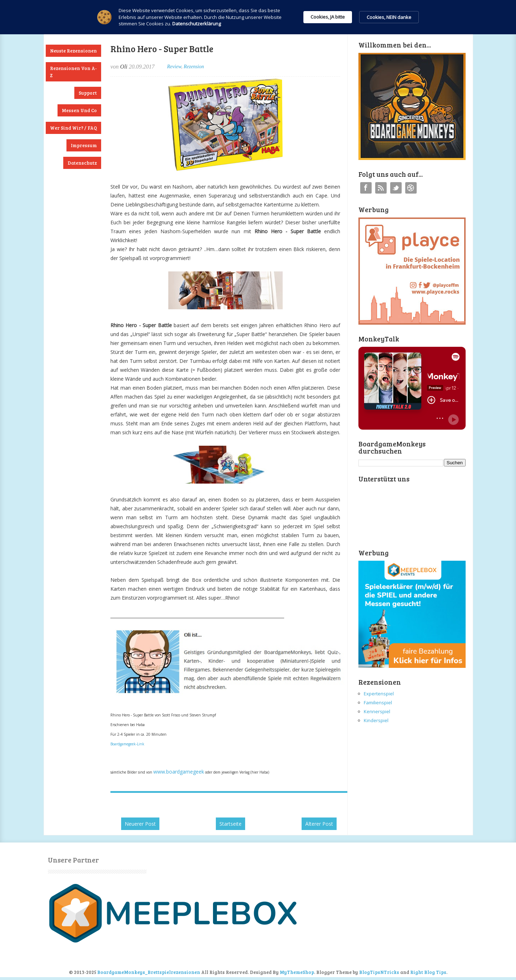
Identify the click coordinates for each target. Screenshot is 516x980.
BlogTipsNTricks (379, 972)
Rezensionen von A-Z (73, 72)
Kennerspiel (377, 711)
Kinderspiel (376, 720)
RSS (381, 188)
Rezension (194, 67)
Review (174, 67)
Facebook (366, 188)
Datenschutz (82, 163)
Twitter (396, 188)
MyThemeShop (297, 972)
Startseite (230, 824)
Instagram (411, 188)
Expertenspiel (379, 694)
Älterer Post (319, 824)
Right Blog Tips (428, 972)
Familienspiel (378, 702)
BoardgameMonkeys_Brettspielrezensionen (149, 972)
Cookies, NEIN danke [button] (389, 17)
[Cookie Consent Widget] (258, 17)
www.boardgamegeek (179, 772)
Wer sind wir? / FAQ (73, 128)
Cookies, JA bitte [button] (328, 17)
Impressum (84, 145)
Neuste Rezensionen (73, 51)
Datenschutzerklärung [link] (197, 24)
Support (88, 93)
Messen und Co (79, 110)
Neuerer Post (140, 824)
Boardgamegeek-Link (127, 744)
